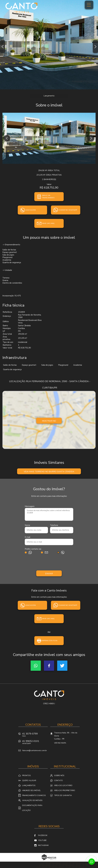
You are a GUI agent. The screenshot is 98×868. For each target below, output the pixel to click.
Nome (27, 525)
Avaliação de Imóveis (32, 800)
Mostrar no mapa (49, 422)
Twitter (62, 666)
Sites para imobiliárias (49, 861)
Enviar (49, 574)
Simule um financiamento (48, 197)
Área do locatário (63, 785)
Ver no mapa (60, 743)
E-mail (27, 537)
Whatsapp (36, 666)
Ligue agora (31, 210)
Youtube (42, 840)
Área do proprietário (65, 790)
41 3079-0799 (35, 735)
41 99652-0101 (35, 743)
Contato (58, 780)
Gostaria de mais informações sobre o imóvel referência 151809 (49, 514)
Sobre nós (59, 776)
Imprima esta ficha (50, 641)
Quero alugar (29, 780)
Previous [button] (3, 47)
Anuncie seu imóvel (31, 790)
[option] (49, 45)
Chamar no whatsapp (68, 210)
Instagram (43, 845)
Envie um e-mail (48, 223)
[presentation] (49, 563)
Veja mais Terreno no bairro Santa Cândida (49, 472)
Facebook (49, 666)
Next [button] (95, 47)
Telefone (54, 525)
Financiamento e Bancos (34, 795)
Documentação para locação (32, 808)
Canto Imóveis (49, 695)
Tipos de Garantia (63, 795)
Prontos (26, 776)
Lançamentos (29, 785)
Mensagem (30, 506)
